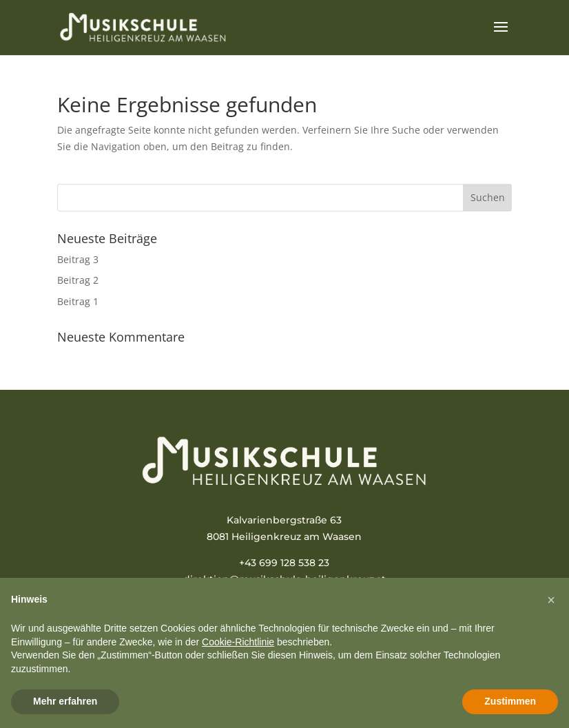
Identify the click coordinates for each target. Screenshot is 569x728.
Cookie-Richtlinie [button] (238, 642)
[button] (551, 600)
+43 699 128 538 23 (284, 563)
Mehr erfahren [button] (65, 701)
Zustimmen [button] (510, 701)
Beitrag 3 (78, 259)
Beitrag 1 (78, 301)
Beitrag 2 (78, 280)
